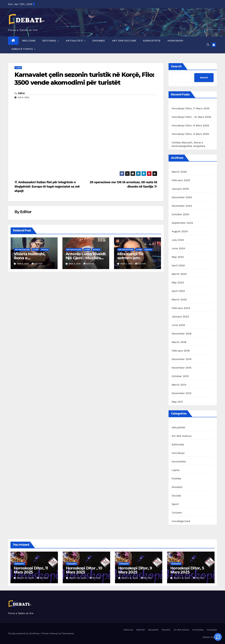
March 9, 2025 (130, 578)
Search (176, 66)
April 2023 (178, 291)
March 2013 (179, 385)
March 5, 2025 (182, 578)
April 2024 (178, 265)
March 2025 (179, 172)
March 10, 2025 (78, 578)
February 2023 (181, 308)
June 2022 (178, 325)
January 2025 (180, 189)
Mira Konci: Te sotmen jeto (130, 256)
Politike (177, 479)
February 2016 (181, 351)
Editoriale (178, 444)
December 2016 (182, 334)
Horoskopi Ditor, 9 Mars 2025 (190, 125)
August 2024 (180, 231)
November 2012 (182, 393)
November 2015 (182, 368)
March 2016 (179, 342)
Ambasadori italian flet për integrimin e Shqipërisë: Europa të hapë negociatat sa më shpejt (47, 187)
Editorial (50, 41)
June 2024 (178, 248)
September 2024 (182, 223)
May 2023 (178, 282)
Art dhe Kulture (124, 41)
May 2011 (177, 402)
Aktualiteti (75, 41)
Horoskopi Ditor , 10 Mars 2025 (191, 117)
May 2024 (178, 257)
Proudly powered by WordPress (24, 633)
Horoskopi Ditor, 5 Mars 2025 (190, 134)
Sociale (45, 250)
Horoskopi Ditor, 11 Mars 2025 (191, 108)
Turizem (177, 513)
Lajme (18, 68)
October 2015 (180, 376)
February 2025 (181, 180)
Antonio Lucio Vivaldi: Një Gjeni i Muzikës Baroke (86, 258)
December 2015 (182, 359)
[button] (208, 45)
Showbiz (99, 41)
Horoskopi (175, 41)
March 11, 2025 (26, 578)
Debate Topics (23, 49)
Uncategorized (181, 521)
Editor (22, 93)
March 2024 (179, 274)
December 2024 (182, 197)
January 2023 (180, 317)
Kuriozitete (152, 41)
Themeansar (68, 633)
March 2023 (179, 299)
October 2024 (180, 214)
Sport (175, 504)
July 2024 (178, 240)
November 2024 (182, 206)
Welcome (29, 41)
